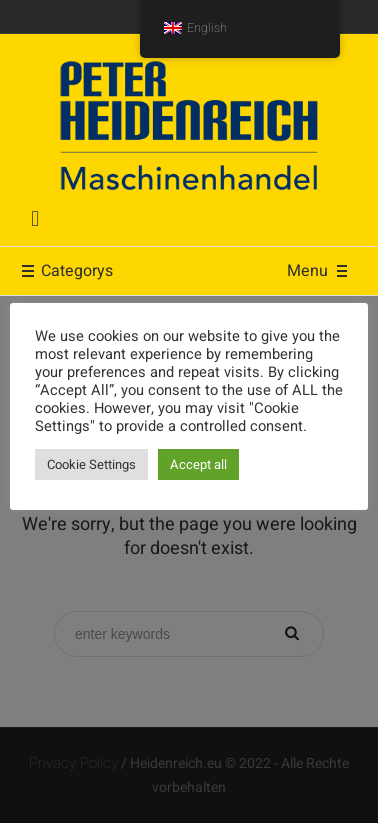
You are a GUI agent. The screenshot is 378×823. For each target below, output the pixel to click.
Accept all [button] (198, 464)
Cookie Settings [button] (91, 464)
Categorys (66, 271)
